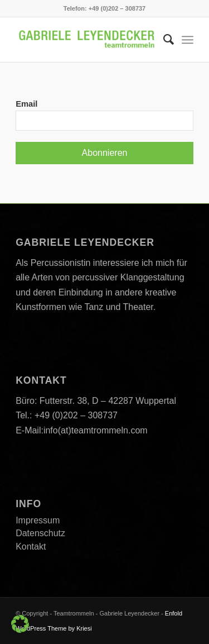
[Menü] (188, 40)
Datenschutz (40, 533)
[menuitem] (163, 40)
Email (26, 104)
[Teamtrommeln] (87, 40)
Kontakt (31, 547)
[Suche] (163, 40)
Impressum (38, 520)
